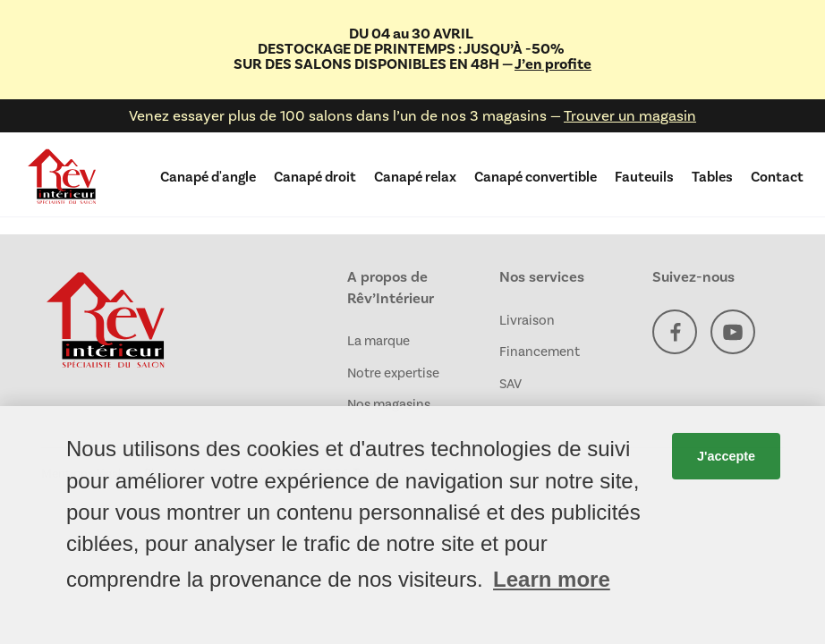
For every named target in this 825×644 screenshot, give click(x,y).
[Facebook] (675, 335)
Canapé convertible (536, 177)
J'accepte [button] (726, 456)
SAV (510, 384)
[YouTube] (733, 335)
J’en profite (553, 64)
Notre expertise (393, 373)
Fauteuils (644, 177)
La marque (378, 341)
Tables (712, 177)
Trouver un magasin (630, 115)
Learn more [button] (552, 579)
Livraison (527, 320)
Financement (540, 352)
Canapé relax (415, 177)
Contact (777, 177)
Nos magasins (389, 404)
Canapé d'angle (208, 177)
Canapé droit (315, 177)
